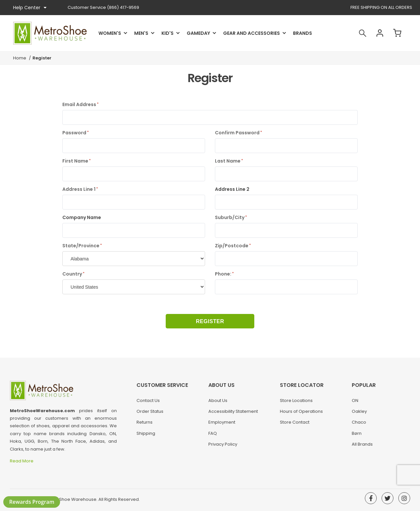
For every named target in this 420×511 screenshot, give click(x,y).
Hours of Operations (301, 411)
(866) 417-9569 (103, 7)
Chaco (359, 422)
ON (355, 400)
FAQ (213, 433)
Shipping (146, 433)
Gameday (198, 33)
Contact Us (148, 400)
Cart (397, 33)
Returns (145, 422)
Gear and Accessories (252, 33)
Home (20, 58)
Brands (303, 33)
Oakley (359, 411)
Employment (222, 422)
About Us (218, 400)
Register (210, 321)
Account (380, 33)
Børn (357, 433)
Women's (110, 33)
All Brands (362, 444)
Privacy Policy (223, 444)
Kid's (168, 33)
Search (363, 33)
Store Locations (296, 400)
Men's (141, 33)
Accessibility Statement (233, 411)
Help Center (30, 8)
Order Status (150, 411)
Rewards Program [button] (32, 502)
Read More (22, 461)
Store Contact (295, 422)
